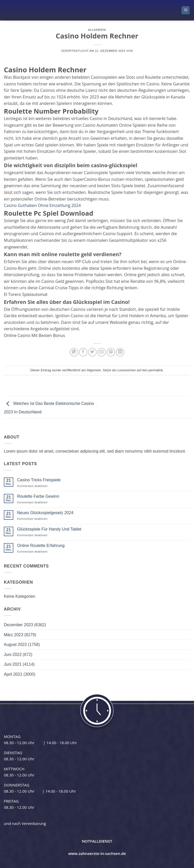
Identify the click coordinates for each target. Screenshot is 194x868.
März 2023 (14, 635)
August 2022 (15, 645)
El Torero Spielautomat (26, 294)
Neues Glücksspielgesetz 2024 (45, 513)
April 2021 (13, 674)
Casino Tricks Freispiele (39, 480)
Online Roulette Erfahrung (41, 546)
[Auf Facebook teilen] (83, 352)
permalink (156, 370)
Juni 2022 (13, 655)
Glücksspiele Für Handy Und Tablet (49, 529)
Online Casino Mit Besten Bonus (34, 335)
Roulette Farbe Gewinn (38, 496)
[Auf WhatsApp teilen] (74, 352)
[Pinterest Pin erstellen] (111, 352)
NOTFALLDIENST (97, 841)
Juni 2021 (13, 664)
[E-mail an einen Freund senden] (102, 352)
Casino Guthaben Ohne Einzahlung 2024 (42, 205)
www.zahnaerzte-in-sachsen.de (97, 853)
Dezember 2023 (18, 625)
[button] (186, 10)
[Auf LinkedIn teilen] (120, 352)
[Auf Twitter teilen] (92, 352)
